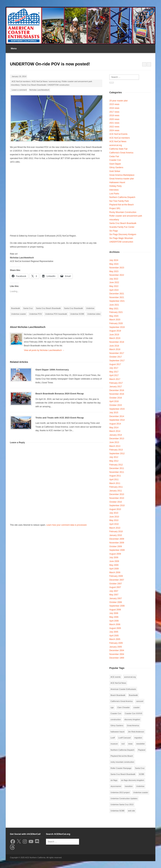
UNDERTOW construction (58, 85)
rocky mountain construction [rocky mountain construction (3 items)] (122, 762)
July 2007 (114, 591)
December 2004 (117, 650)
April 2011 (114, 480)
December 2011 (117, 468)
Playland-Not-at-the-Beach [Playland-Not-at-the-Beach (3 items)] (122, 756)
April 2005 (114, 636)
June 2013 (114, 442)
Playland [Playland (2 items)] (142, 750)
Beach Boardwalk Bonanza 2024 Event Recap (60, 394)
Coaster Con (115, 160)
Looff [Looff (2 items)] (113, 738)
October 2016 (116, 398)
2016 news (114, 108)
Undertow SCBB (77, 314)
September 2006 (117, 606)
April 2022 (114, 290)
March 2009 (115, 572)
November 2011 (117, 472)
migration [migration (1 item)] (138, 738)
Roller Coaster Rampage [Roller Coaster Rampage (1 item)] (121, 768)
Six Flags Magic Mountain (121, 238)
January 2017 (116, 387)
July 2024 (114, 260)
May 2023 (114, 271)
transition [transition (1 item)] (129, 786)
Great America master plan (122, 179)
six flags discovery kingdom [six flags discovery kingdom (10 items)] (133, 780)
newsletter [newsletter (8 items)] (141, 744)
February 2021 (116, 312)
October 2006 (116, 602)
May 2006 (114, 617)
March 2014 (115, 431)
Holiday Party (115, 186)
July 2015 (114, 413)
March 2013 (115, 446)
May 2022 (114, 286)
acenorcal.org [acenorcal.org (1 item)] (130, 677)
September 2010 (117, 506)
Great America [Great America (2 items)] (133, 725)
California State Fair (118, 149)
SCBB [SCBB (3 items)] (142, 774)
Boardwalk (16, 308)
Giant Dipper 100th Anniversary (52, 370)
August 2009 (115, 554)
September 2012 (117, 454)
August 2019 (115, 331)
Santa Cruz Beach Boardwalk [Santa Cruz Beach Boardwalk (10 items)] (123, 774)
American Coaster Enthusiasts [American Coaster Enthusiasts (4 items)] (123, 689)
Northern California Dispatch (122, 197)
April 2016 (114, 401)
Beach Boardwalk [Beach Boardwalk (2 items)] (118, 695)
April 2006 (114, 621)
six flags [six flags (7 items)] (114, 780)
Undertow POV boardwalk (56, 314)
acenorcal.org (55, 81)
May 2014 (114, 428)
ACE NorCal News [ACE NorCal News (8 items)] (118, 683)
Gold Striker (115, 171)
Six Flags (114, 231)
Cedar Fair (114, 156)
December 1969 (117, 658)
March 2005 (115, 639)
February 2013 (116, 450)
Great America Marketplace (122, 175)
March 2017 (115, 379)
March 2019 (115, 338)
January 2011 (116, 491)
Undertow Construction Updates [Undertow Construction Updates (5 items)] (124, 798)
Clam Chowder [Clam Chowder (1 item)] (124, 707)
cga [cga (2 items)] (112, 707)
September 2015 (117, 409)
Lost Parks (114, 194)
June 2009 (114, 561)
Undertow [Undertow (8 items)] (140, 786)
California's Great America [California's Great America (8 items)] (121, 701)
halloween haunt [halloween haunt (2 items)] (117, 732)
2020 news (114, 119)
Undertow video (94, 314)
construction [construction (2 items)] (116, 719)
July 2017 (114, 368)
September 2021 (117, 301)
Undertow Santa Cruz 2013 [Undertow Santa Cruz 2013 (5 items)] (122, 804)
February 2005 (116, 643)
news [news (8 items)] (130, 744)
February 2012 (116, 465)
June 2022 (114, 282)
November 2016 (117, 394)
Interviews (114, 190)
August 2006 (115, 610)
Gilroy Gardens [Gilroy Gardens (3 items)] (117, 725)
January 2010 (116, 535)
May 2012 (114, 461)
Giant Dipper (115, 164)
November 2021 (117, 297)
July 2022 (114, 279)
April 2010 (114, 524)
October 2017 (116, 357)
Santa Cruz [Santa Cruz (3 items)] (140, 768)
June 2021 (114, 305)
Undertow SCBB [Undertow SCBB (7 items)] (117, 811)
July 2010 (114, 513)
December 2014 (117, 416)
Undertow (90, 308)
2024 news (114, 130)
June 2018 (114, 346)
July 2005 (114, 632)
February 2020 (116, 323)
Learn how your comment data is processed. (67, 525)
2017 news (114, 112)
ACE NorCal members (21, 81)
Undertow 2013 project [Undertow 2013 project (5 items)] (120, 792)
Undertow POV (36, 314)
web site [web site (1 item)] (131, 811)
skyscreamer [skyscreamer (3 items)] (116, 786)
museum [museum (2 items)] (114, 744)
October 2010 (116, 502)
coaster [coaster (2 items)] (137, 707)
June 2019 (114, 335)
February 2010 (116, 532)
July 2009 (114, 557)
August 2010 (115, 509)
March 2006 (115, 624)
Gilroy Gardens (116, 167)
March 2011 (115, 483)
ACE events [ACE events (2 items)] (116, 677)
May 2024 (114, 264)
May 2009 (114, 565)
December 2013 (117, 439)
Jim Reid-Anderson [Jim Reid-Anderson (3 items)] (136, 732)
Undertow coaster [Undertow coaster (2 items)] (141, 792)
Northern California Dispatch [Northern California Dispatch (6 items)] (122, 750)
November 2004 (117, 654)
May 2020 (114, 316)
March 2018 (115, 349)
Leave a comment (19, 90)
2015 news (114, 104)
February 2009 (116, 576)
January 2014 (116, 435)
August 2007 (115, 587)
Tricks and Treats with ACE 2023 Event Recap (60, 418)
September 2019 (117, 327)
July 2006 (114, 613)
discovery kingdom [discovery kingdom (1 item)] (132, 719)
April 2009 (114, 569)
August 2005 (115, 628)
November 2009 (117, 543)
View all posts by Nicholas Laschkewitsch (44, 350)
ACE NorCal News (40, 81)
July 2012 (114, 457)
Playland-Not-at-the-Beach (121, 205)
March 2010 (115, 528)
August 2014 (115, 424)
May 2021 (114, 309)
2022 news (114, 127)
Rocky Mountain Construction (123, 212)
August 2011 (115, 476)
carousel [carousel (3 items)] (140, 701)
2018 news (114, 115)
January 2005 (116, 647)
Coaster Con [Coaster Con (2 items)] (116, 713)
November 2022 (117, 275)
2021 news (114, 123)
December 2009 (117, 539)
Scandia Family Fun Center (122, 227)
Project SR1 (115, 208)
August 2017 (115, 364)
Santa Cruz (28, 308)
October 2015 (116, 405)
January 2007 (116, 598)
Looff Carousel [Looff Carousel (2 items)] (124, 738)
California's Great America (121, 153)
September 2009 (117, 550)
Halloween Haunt (117, 182)
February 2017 (116, 383)
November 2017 (117, 353)
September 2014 (117, 420)
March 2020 (115, 320)
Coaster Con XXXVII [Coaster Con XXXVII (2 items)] (133, 713)
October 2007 (116, 584)
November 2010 (117, 498)
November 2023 (117, 268)
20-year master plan (119, 101)
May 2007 (114, 595)
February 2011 (116, 487)
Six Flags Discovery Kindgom (123, 234)
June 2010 (114, 517)
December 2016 (117, 390)
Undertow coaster (19, 314)
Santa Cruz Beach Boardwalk (34, 85)
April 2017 (114, 375)
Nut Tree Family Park (119, 201)
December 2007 (117, 580)
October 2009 (116, 546)
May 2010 (114, 520)
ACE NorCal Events (118, 134)
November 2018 (117, 342)
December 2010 (117, 494)
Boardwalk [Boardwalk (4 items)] (133, 695)
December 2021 (117, 294)
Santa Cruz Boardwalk (73, 308)
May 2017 (114, 372)
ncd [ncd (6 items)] (123, 744)
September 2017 (117, 361)
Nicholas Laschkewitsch (39, 90)
